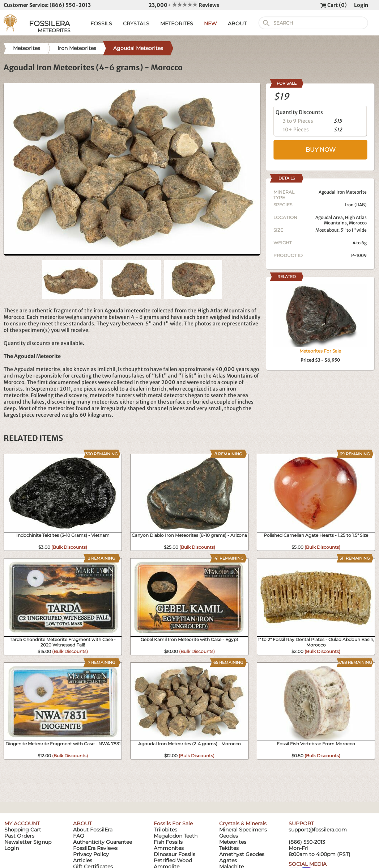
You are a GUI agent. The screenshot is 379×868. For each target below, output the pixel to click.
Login (361, 5)
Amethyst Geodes (242, 854)
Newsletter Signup (28, 842)
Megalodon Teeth (176, 836)
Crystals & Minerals (243, 823)
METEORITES (177, 24)
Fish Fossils (168, 842)
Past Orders (19, 836)
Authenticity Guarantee (103, 842)
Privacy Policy (91, 854)
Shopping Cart (23, 830)
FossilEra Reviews (95, 848)
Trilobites (165, 830)
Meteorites (233, 842)
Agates (228, 860)
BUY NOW (321, 150)
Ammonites (169, 848)
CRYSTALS (136, 24)
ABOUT (237, 24)
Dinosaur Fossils (174, 854)
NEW (210, 24)
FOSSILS (101, 24)
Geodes (229, 836)
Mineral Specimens (243, 830)
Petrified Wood (173, 860)
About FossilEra (93, 830)
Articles (83, 860)
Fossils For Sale (173, 823)
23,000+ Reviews (184, 5)
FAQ (79, 836)
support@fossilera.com (318, 830)
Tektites (229, 848)
